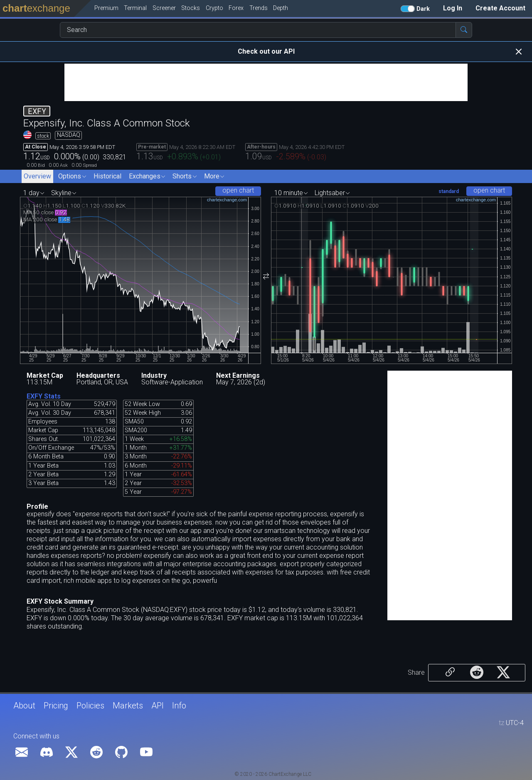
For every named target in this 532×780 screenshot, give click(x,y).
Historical (107, 176)
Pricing (56, 706)
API (158, 706)
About (24, 706)
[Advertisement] (266, 82)
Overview (37, 176)
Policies (90, 706)
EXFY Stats (44, 396)
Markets (128, 706)
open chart (238, 190)
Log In (453, 8)
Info (179, 706)
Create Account (500, 8)
